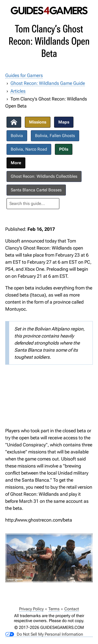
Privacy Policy (31, 609)
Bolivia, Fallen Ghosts (55, 136)
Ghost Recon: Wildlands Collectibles (44, 176)
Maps (64, 122)
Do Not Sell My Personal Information (44, 634)
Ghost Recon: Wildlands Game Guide (48, 83)
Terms (54, 609)
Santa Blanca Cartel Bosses (36, 190)
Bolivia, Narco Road (29, 149)
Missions (38, 122)
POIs (64, 149)
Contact (72, 609)
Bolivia (17, 136)
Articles (18, 91)
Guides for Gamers (24, 75)
